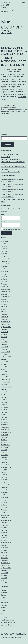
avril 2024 (4, 309)
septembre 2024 (6, 297)
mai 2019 (4, 437)
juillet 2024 (4, 302)
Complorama (9, 109)
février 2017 (5, 480)
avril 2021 (4, 400)
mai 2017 (4, 472)
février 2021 (5, 405)
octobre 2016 (5, 490)
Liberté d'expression (6, 111)
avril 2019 (4, 440)
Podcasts (4, 605)
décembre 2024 (6, 289)
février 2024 (5, 314)
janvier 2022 (5, 377)
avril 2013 (4, 580)
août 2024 (4, 299)
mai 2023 (4, 337)
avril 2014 (4, 555)
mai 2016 (4, 503)
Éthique (3, 595)
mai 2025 (4, 277)
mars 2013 (4, 583)
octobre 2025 (5, 264)
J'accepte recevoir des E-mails (11, 229)
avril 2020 (4, 415)
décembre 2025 (6, 259)
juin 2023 (4, 334)
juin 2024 (4, 304)
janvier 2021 (5, 407)
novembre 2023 (6, 322)
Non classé (4, 603)
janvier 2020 (5, 422)
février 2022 (5, 374)
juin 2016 (4, 500)
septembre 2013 (6, 568)
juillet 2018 (4, 447)
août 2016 (4, 495)
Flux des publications (7, 620)
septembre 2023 (6, 327)
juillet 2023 (4, 332)
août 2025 (4, 269)
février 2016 (5, 510)
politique (4, 608)
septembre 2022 (6, 357)
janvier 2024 (5, 317)
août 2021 (4, 389)
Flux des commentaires (8, 623)
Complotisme (17, 109)
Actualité (14, 107)
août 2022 (4, 359)
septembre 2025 (6, 266)
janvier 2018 (5, 460)
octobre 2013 (5, 565)
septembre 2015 (6, 520)
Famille (3, 598)
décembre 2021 (6, 380)
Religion (4, 610)
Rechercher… (5, 134)
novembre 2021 (6, 382)
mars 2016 (4, 508)
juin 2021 (4, 395)
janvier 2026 (5, 256)
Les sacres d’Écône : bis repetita (11, 172)
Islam (3, 600)
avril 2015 (4, 533)
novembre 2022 (6, 352)
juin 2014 (4, 550)
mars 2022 (4, 372)
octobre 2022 (5, 354)
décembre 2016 (6, 485)
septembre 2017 (6, 467)
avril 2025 (4, 279)
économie (4, 593)
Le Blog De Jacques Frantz (6, 5)
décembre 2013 (6, 563)
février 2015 (5, 538)
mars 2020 (4, 417)
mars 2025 (4, 282)
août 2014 (4, 545)
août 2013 (4, 570)
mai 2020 (4, 412)
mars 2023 (4, 342)
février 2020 (5, 420)
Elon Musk (24, 109)
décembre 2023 (6, 319)
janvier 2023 (5, 347)
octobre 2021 (5, 384)
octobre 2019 (5, 430)
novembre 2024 (6, 292)
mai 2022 (4, 367)
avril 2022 (4, 369)
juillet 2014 (4, 548)
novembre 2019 (6, 427)
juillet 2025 (4, 271)
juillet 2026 (4, 241)
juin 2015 (4, 528)
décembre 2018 (6, 445)
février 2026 (5, 254)
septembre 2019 (6, 432)
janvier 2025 (5, 287)
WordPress (18, 638)
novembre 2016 (6, 487)
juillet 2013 (4, 573)
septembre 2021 (6, 387)
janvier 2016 (5, 513)
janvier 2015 (5, 540)
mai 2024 (4, 307)
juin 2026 (4, 244)
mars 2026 (4, 251)
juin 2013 (4, 575)
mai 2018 (4, 450)
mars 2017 (4, 477)
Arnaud (3, 184)
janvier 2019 (5, 442)
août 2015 (4, 523)
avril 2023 (4, 339)
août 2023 (4, 329)
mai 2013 (4, 578)
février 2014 (5, 560)
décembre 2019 (6, 425)
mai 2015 (4, 530)
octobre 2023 (5, 324)
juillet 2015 (4, 525)
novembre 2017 (6, 462)
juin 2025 (4, 274)
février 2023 (5, 344)
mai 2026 (4, 246)
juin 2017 (4, 470)
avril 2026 (4, 249)
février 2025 (5, 284)
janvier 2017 (5, 482)
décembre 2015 (6, 515)
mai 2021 (4, 397)
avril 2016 (4, 505)
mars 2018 (4, 455)
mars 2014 (4, 558)
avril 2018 (4, 452)
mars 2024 (4, 312)
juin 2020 (4, 410)
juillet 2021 (4, 392)
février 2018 (5, 457)
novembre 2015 (6, 518)
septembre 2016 (6, 492)
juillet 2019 (4, 435)
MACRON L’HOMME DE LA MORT (11, 159)
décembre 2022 (6, 349)
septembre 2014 (6, 543)
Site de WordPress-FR (8, 625)
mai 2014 (4, 553)
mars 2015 (4, 535)
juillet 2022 (4, 362)
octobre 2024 (5, 294)
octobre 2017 (5, 465)
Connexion (4, 618)
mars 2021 (4, 402)
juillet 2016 (4, 497)
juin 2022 (4, 364)
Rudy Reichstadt (17, 111)
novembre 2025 (6, 261)
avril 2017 (4, 475)
